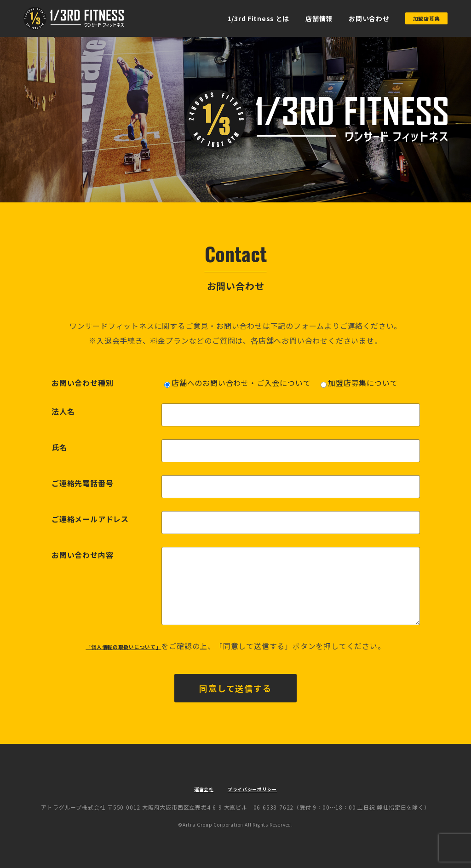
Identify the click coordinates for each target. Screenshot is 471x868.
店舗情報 (301, 18)
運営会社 (194, 788)
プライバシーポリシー (256, 788)
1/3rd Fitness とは (240, 18)
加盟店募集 (418, 18)
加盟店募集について (359, 383)
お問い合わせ (351, 18)
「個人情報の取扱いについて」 (123, 646)
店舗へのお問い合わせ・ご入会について (237, 383)
